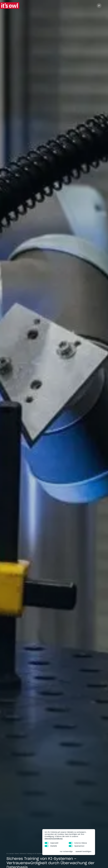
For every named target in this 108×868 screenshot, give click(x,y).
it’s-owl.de (10, 854)
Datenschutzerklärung (54, 839)
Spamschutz (76, 846)
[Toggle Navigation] (99, 6)
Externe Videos (78, 843)
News (17, 854)
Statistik (51, 846)
